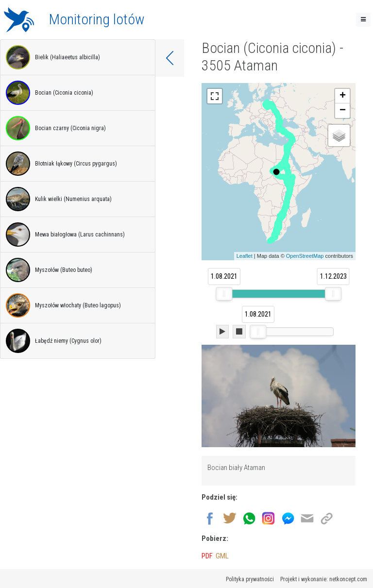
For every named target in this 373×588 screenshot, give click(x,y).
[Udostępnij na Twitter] (229, 518)
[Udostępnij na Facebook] (210, 518)
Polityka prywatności (250, 579)
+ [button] (343, 96)
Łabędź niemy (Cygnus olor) (54, 341)
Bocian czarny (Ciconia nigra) (56, 128)
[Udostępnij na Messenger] (288, 518)
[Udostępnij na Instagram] (268, 518)
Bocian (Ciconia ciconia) (50, 93)
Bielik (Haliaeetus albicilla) (53, 57)
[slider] (224, 294)
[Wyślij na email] (307, 518)
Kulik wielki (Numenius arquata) (59, 199)
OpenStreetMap (305, 256)
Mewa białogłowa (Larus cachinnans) (65, 235)
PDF (207, 556)
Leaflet (245, 256)
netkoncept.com (348, 579)
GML (222, 556)
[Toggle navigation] (363, 20)
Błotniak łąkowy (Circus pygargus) (61, 164)
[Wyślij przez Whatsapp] (249, 518)
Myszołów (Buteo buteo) (49, 270)
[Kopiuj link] (327, 518)
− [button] (343, 111)
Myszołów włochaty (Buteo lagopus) (63, 305)
